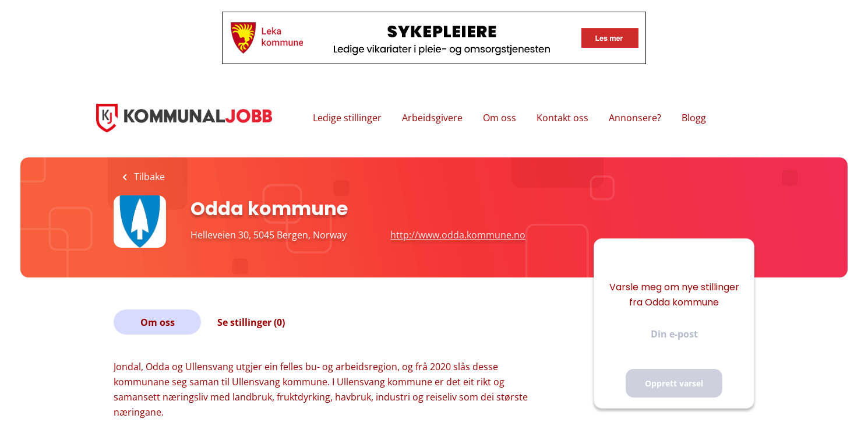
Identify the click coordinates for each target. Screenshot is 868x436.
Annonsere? (635, 118)
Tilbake (148, 177)
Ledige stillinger (347, 118)
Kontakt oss (562, 118)
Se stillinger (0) (251, 322)
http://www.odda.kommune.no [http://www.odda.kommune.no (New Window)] (458, 235)
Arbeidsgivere (432, 118)
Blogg (694, 118)
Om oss (500, 118)
